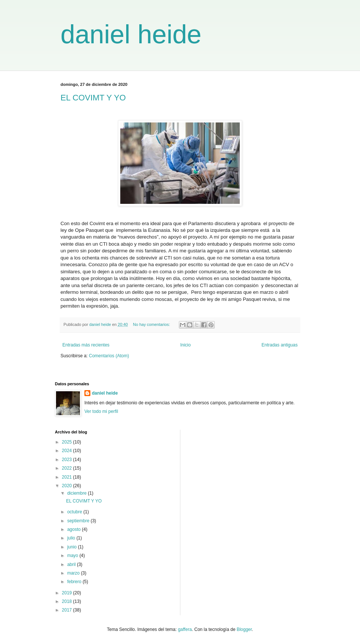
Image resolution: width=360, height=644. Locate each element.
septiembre (79, 521)
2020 (68, 486)
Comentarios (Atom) (109, 356)
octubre (75, 512)
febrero (75, 582)
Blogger (244, 629)
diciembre (77, 493)
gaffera (185, 629)
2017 (68, 610)
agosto (75, 529)
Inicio (186, 345)
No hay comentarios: (152, 324)
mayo (73, 556)
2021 (68, 477)
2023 (68, 460)
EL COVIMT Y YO (93, 98)
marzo (74, 573)
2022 (68, 468)
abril (72, 564)
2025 (68, 442)
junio (73, 547)
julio (72, 538)
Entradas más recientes (86, 345)
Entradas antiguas (280, 345)
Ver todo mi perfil (101, 411)
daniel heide (131, 34)
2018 (68, 601)
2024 (68, 451)
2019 (68, 593)
